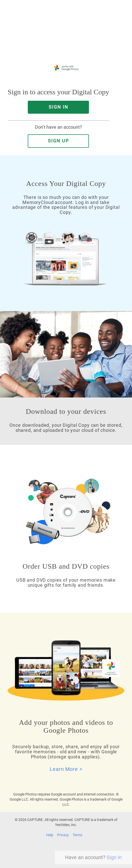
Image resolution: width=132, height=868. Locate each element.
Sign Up (58, 141)
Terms (77, 835)
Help (50, 835)
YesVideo (80, 41)
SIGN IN (58, 107)
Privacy (63, 835)
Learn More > (66, 769)
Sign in (114, 857)
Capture (54, 41)
